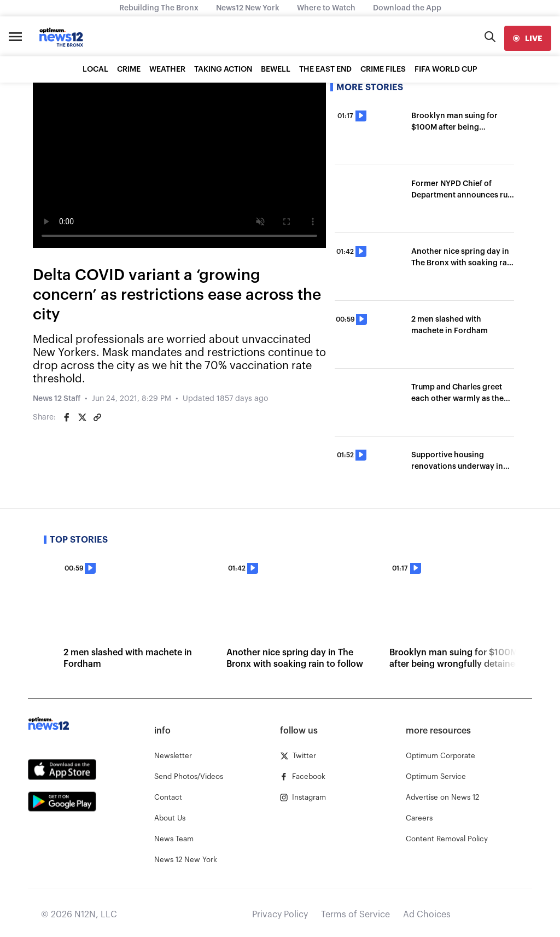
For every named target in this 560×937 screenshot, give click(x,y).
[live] (528, 38)
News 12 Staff (57, 399)
